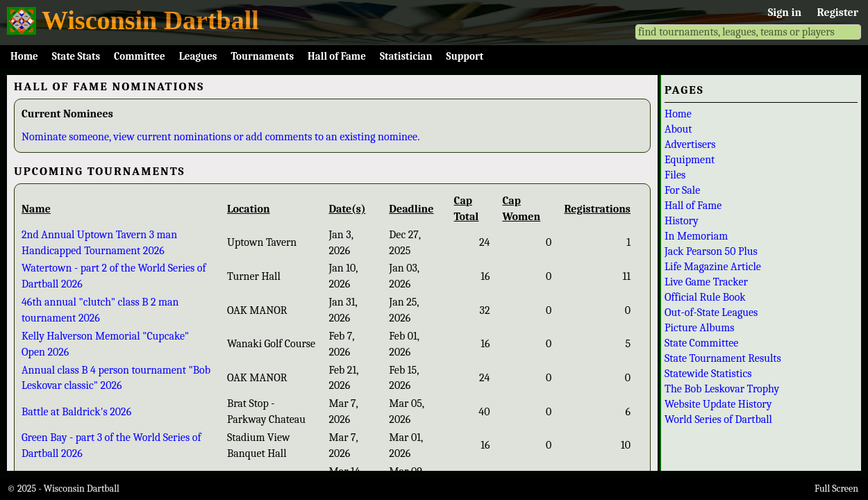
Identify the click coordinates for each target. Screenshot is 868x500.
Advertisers (690, 144)
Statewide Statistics (708, 374)
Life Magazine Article (713, 267)
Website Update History (718, 404)
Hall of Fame (337, 56)
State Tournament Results (723, 358)
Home (24, 56)
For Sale (682, 190)
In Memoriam (696, 236)
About (678, 129)
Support (465, 56)
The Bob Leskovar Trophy (722, 389)
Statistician (406, 56)
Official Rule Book (705, 297)
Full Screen (836, 489)
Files (675, 175)
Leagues (198, 56)
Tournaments (262, 56)
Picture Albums (700, 328)
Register (838, 12)
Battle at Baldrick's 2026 (76, 412)
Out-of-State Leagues (711, 312)
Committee (140, 56)
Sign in (785, 12)
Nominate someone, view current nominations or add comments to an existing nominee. (220, 137)
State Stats (76, 56)
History (682, 221)
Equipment (690, 160)
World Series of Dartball (718, 419)
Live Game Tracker (706, 282)
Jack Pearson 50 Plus (711, 251)
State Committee (701, 343)
